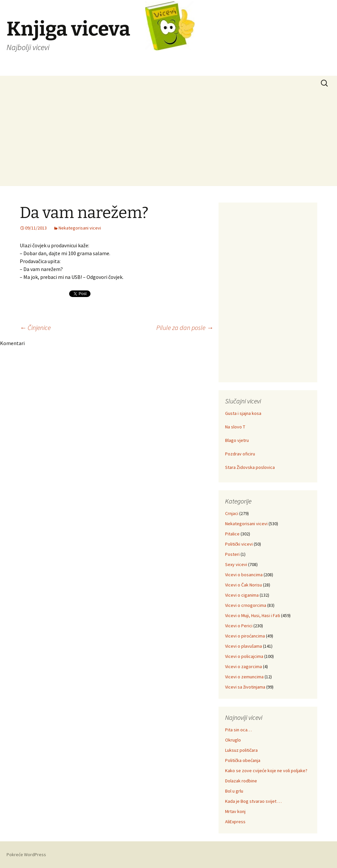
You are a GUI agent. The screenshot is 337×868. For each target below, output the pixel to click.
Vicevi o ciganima (242, 595)
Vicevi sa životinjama (245, 687)
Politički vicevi (239, 544)
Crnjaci (232, 513)
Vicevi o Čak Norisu (244, 585)
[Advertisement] (168, 140)
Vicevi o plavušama (244, 646)
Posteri (232, 554)
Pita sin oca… (238, 730)
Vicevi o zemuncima (244, 677)
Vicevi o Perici (239, 626)
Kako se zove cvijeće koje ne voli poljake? (266, 771)
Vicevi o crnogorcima (246, 605)
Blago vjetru (237, 440)
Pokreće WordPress (26, 854)
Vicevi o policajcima (244, 656)
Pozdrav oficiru (240, 454)
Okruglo (233, 740)
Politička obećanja (243, 760)
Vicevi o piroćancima (245, 636)
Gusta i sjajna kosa (243, 413)
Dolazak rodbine (241, 781)
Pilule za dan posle (185, 327)
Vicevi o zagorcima (244, 666)
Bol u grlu (234, 791)
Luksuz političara (241, 750)
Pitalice (232, 534)
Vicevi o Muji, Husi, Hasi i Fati (253, 615)
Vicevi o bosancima (244, 575)
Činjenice (35, 327)
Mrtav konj (235, 811)
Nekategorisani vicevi (80, 228)
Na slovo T (235, 427)
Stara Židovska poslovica (250, 467)
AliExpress (235, 822)
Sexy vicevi (236, 564)
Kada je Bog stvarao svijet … (253, 801)
